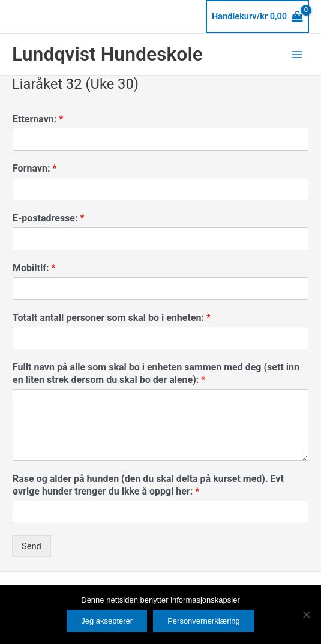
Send (31, 546)
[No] (306, 615)
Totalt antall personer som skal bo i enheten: (112, 318)
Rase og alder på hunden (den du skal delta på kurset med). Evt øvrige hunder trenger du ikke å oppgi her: (148, 485)
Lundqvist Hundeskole (107, 54)
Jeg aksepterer (107, 621)
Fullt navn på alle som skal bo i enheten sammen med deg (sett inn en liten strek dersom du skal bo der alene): (156, 373)
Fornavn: (34, 168)
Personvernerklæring (204, 621)
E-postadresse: (48, 218)
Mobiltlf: (34, 268)
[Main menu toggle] (297, 54)
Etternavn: (38, 119)
